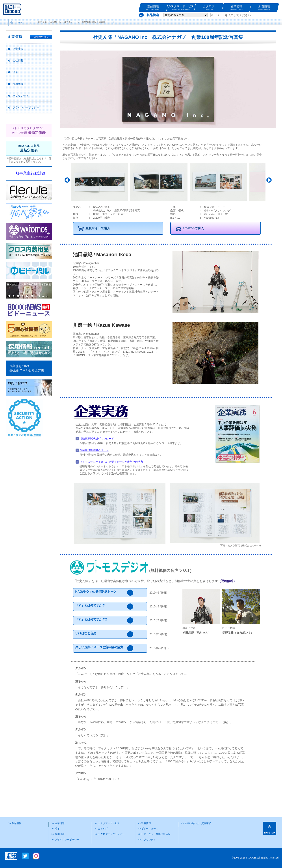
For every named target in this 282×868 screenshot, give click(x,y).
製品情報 (153, 8)
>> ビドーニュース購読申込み (154, 834)
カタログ (209, 8)
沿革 (15, 72)
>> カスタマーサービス (107, 823)
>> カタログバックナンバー (110, 834)
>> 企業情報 (58, 823)
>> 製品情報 (15, 823)
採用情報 (18, 84)
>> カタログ (101, 829)
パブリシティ (20, 96)
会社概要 (18, 60)
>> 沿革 (56, 829)
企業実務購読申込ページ (94, 450)
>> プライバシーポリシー (65, 840)
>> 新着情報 (145, 823)
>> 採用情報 (58, 834)
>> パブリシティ (147, 840)
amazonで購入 (193, 228)
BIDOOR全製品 (29, 148)
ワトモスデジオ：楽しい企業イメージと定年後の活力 (111, 462)
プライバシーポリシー (26, 107)
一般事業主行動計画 (29, 173)
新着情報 (264, 8)
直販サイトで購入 (98, 228)
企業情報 (237, 8)
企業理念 (18, 49)
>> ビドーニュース (148, 829)
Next (268, 180)
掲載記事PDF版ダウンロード (97, 439)
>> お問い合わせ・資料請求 (196, 823)
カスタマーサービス (181, 8)
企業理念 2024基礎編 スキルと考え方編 (27, 368)
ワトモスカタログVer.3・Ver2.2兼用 (29, 130)
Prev (68, 180)
